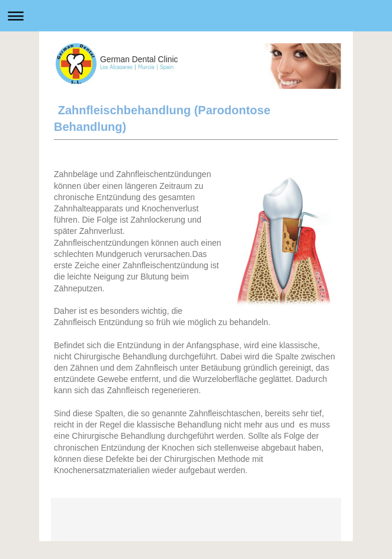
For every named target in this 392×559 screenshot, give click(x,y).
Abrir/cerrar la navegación (196, 16)
